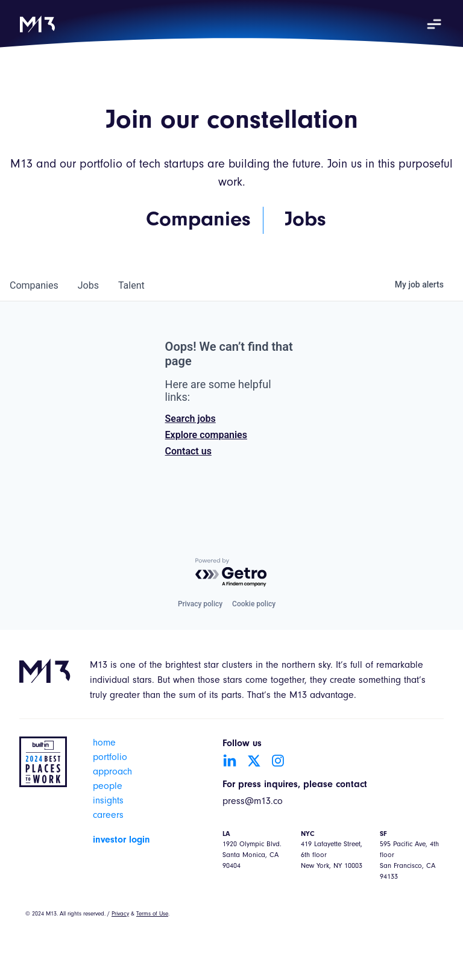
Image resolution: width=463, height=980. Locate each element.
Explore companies (206, 435)
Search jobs (191, 419)
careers (108, 816)
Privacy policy (200, 604)
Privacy (120, 914)
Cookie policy (254, 604)
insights (108, 802)
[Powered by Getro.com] (231, 573)
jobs (88, 285)
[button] (434, 24)
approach (112, 773)
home (104, 744)
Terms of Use (152, 914)
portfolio (110, 758)
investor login (121, 840)
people (108, 787)
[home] (37, 24)
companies (34, 285)
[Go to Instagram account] (278, 761)
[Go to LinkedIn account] (230, 761)
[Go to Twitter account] (254, 761)
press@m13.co (253, 802)
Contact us (188, 451)
